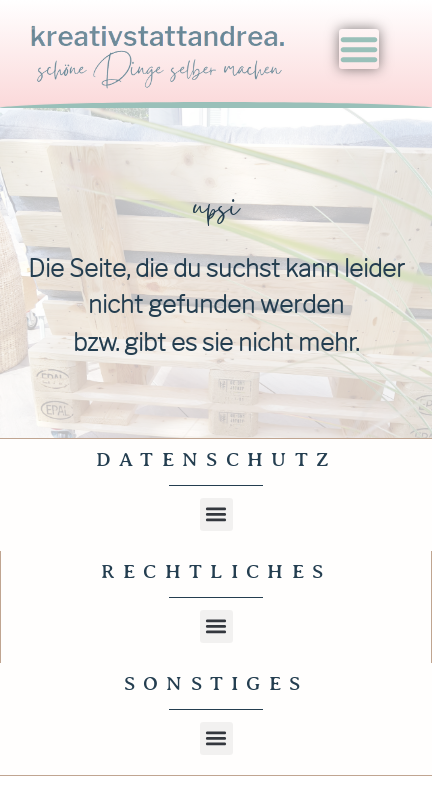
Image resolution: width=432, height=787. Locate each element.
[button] (216, 514)
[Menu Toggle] (359, 49)
